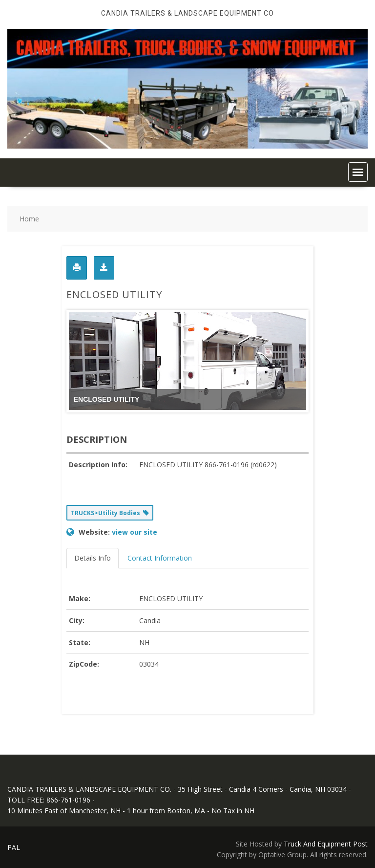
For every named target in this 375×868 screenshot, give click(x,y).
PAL (14, 847)
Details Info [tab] (93, 558)
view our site (135, 532)
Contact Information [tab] (160, 558)
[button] (358, 172)
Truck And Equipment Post (326, 844)
